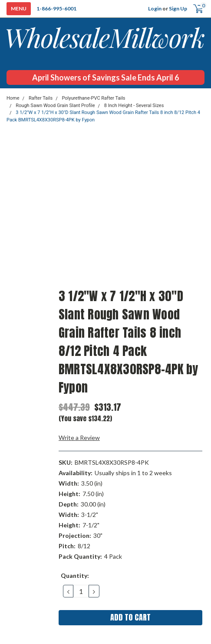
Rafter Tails (41, 98)
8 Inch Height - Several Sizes (134, 106)
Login (155, 8)
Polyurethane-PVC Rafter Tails (93, 98)
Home (13, 98)
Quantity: (75, 575)
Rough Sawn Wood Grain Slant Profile (55, 106)
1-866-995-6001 (56, 8)
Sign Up (178, 8)
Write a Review (79, 438)
